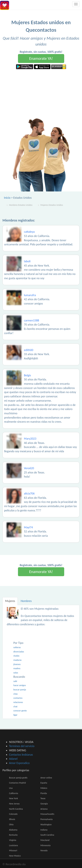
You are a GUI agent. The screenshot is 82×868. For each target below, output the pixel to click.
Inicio (7, 198)
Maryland (45, 840)
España (44, 783)
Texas (43, 798)
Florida (44, 793)
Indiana (44, 830)
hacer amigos (20, 685)
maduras (17, 660)
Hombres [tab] (26, 601)
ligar (15, 715)
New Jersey (14, 804)
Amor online (46, 778)
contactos (18, 698)
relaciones (18, 702)
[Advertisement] (41, 94)
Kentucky (13, 835)
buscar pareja (20, 690)
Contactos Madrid (17, 783)
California (14, 793)
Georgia (44, 804)
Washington (46, 825)
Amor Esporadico (19, 763)
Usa (11, 788)
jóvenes (17, 664)
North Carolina (16, 809)
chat (15, 707)
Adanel (13, 759)
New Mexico (15, 856)
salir (15, 681)
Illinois (12, 819)
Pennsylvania (47, 819)
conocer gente (20, 711)
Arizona (44, 809)
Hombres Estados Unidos (21, 205)
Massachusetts (47, 814)
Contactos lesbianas (21, 755)
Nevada (44, 850)
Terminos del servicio (22, 746)
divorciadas (19, 652)
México (44, 788)
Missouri (13, 850)
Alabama (13, 830)
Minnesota (45, 845)
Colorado (13, 814)
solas (16, 673)
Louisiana (13, 845)
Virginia (13, 840)
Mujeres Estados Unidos (52, 205)
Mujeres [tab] (10, 601)
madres (17, 668)
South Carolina (47, 835)
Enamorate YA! (41, 58)
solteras (17, 647)
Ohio (11, 825)
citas (16, 694)
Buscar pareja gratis (18, 778)
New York (14, 798)
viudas (16, 656)
